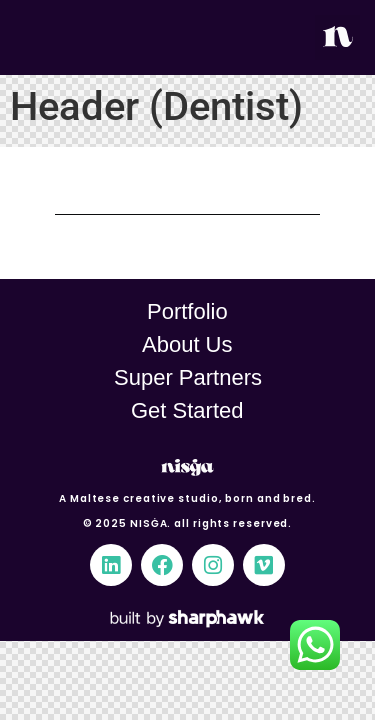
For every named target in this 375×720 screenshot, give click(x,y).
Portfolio (187, 311)
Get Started (187, 410)
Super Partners (188, 377)
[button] (337, 37)
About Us (187, 344)
